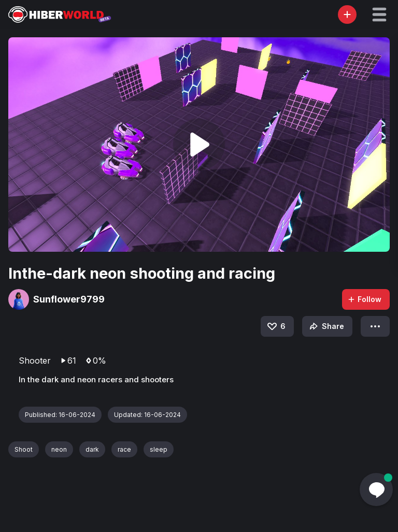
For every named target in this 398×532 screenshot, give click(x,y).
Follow (364, 299)
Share (326, 326)
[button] (379, 15)
